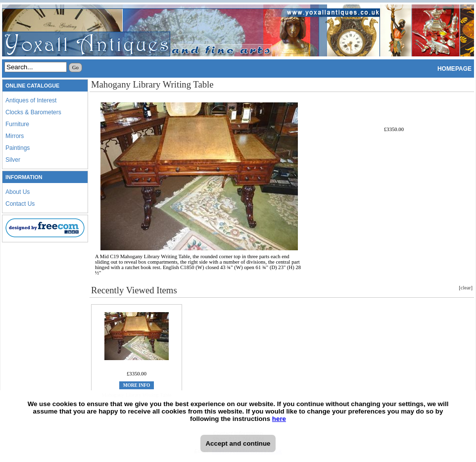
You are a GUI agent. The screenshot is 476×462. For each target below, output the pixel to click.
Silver (13, 160)
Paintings (18, 148)
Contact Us (20, 204)
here (279, 419)
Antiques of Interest (31, 100)
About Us (18, 192)
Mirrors (15, 136)
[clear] (466, 288)
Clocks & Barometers (33, 112)
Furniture (17, 124)
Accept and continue (238, 443)
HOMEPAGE (454, 69)
